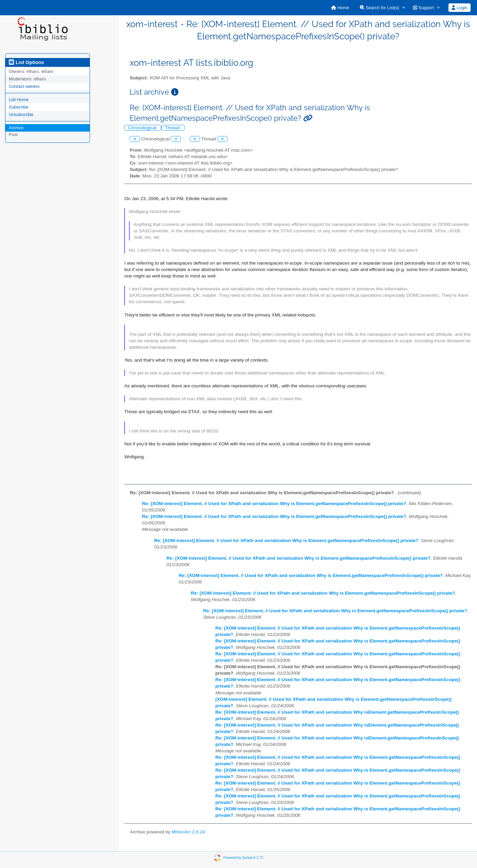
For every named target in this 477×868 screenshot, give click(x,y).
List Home (19, 100)
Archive (16, 128)
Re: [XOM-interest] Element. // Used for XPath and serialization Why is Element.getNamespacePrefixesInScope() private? (274, 504)
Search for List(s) (380, 8)
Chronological (143, 128)
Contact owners (24, 86)
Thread (173, 128)
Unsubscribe (21, 114)
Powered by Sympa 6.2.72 (243, 857)
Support (423, 8)
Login (459, 8)
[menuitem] (340, 8)
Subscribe (19, 107)
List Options (26, 62)
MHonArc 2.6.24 (188, 832)
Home (340, 8)
